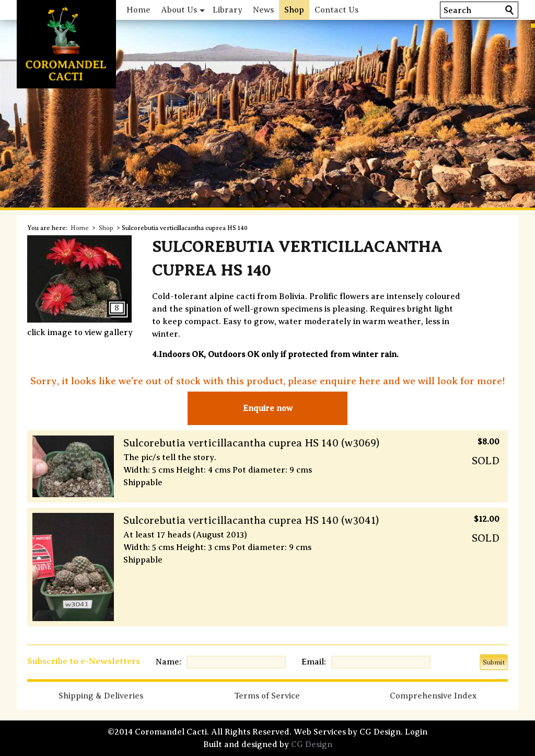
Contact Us (336, 10)
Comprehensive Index (433, 696)
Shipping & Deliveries (101, 696)
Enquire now (268, 408)
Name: (168, 662)
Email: (314, 662)
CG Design (312, 744)
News (263, 10)
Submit (494, 662)
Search (457, 10)
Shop (294, 10)
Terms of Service (267, 696)
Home (138, 10)
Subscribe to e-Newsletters (84, 661)
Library (228, 10)
